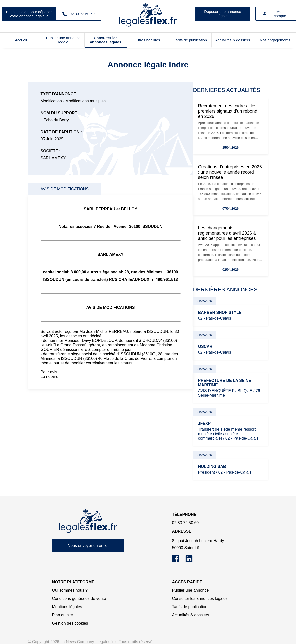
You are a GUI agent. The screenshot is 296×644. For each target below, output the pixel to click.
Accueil (21, 40)
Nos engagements (275, 40)
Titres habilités (148, 40)
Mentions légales (67, 607)
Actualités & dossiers (233, 40)
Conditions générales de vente (79, 598)
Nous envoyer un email (88, 545)
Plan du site (63, 615)
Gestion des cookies (70, 623)
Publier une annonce (190, 590)
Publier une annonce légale (63, 40)
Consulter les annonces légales (106, 40)
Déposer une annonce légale (223, 14)
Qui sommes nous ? (70, 590)
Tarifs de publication (190, 40)
